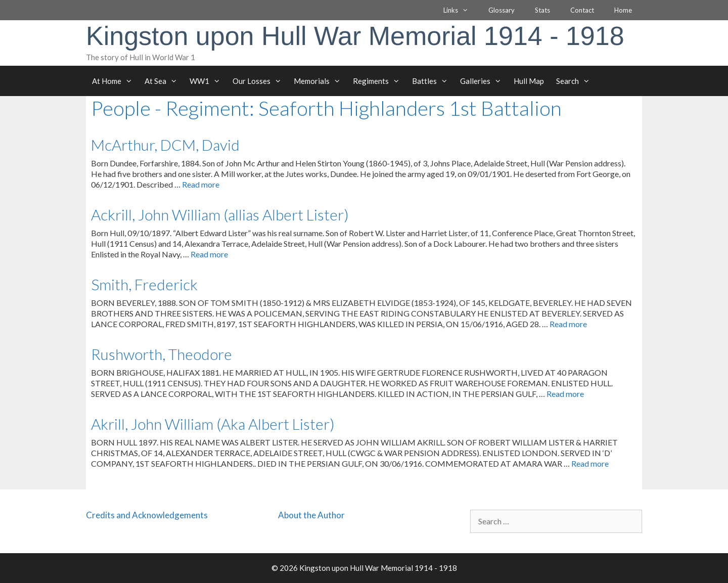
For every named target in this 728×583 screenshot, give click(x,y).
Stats (542, 10)
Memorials (320, 81)
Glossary (502, 10)
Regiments (379, 81)
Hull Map (529, 81)
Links (461, 10)
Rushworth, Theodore (162, 354)
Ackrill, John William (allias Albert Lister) (220, 214)
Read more (201, 184)
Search (576, 81)
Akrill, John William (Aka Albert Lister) (213, 424)
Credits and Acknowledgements (147, 515)
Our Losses (260, 81)
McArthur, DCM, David (165, 145)
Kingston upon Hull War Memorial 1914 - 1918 (355, 36)
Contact (582, 10)
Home (623, 10)
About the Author (311, 515)
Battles (433, 81)
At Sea (164, 81)
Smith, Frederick (144, 284)
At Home (115, 81)
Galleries (484, 81)
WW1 (208, 81)
